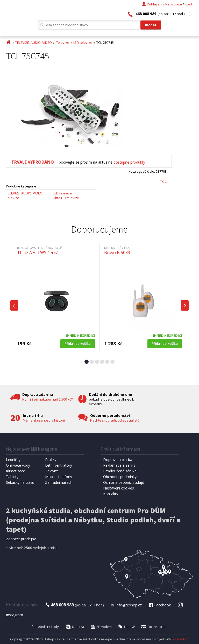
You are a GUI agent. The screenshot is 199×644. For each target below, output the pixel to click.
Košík (189, 4)
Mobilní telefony (59, 477)
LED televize (83, 43)
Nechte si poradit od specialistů (115, 420)
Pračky (51, 460)
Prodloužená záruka (120, 471)
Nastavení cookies (119, 488)
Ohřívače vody (18, 465)
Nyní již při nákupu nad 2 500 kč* (48, 399)
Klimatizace (16, 471)
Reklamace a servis (119, 465)
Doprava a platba (118, 460)
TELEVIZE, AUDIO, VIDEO (34, 43)
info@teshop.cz (126, 605)
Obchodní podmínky (120, 477)
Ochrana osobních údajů (124, 482)
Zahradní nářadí (58, 482)
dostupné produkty (129, 162)
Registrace (174, 4)
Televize (63, 43)
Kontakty (111, 494)
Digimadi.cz (180, 639)
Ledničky (13, 460)
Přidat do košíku (78, 344)
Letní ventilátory (59, 465)
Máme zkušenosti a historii (44, 420)
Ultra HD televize (66, 198)
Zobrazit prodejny (21, 539)
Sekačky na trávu (20, 482)
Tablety (12, 477)
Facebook (159, 605)
